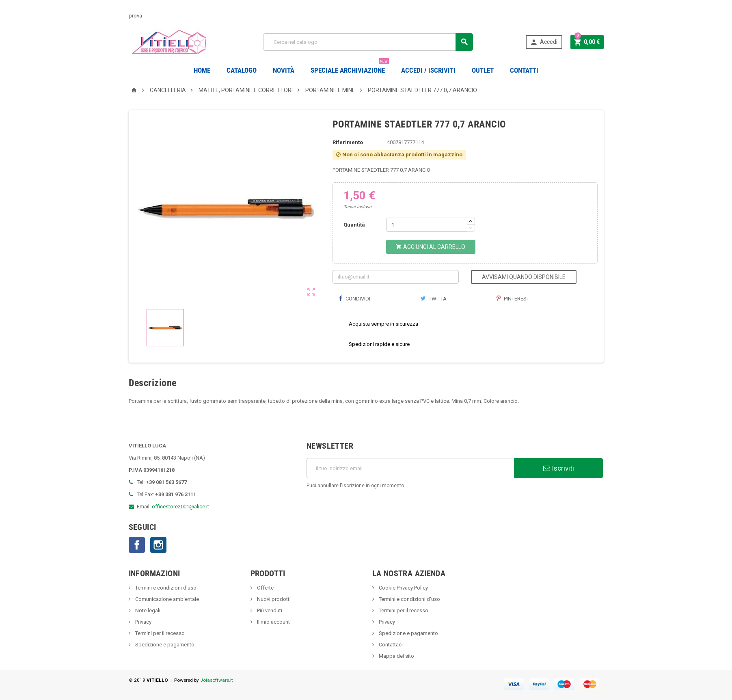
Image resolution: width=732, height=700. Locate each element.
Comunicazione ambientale (166, 599)
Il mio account (273, 622)
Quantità (354, 225)
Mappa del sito (396, 656)
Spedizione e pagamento (164, 645)
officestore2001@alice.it (180, 507)
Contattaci (390, 645)
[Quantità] (427, 225)
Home (202, 70)
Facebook (137, 545)
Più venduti (269, 610)
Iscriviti (559, 468)
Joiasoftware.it (217, 680)
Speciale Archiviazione (350, 67)
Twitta (433, 299)
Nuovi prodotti (273, 599)
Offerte (265, 588)
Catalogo (242, 70)
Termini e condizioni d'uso (165, 588)
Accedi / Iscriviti (428, 70)
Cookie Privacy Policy (403, 588)
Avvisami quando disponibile (524, 277)
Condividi (354, 299)
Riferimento (348, 142)
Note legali (147, 610)
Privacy (143, 622)
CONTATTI (524, 70)
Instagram (158, 545)
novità (284, 70)
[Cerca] (368, 42)
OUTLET (483, 70)
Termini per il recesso (159, 633)
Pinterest (513, 299)
